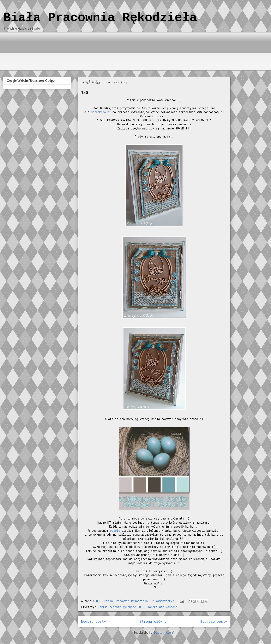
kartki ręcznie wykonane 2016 (121, 607)
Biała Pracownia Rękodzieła (100, 18)
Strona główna (153, 621)
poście (115, 531)
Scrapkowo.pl (101, 112)
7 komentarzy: (164, 601)
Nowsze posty (94, 621)
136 (85, 92)
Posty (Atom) (164, 633)
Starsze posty (214, 621)
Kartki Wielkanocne (162, 607)
